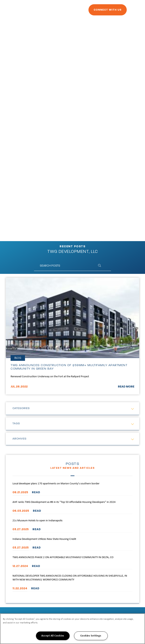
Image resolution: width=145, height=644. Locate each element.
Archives (20, 439)
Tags (16, 423)
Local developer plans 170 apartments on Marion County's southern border (56, 484)
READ (36, 492)
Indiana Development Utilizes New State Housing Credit (44, 539)
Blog (18, 358)
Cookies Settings (91, 636)
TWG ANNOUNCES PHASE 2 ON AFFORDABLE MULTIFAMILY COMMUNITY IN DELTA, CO (63, 557)
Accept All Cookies (53, 636)
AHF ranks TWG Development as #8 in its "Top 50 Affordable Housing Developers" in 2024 (64, 502)
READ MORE (126, 387)
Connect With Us (108, 10)
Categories (21, 408)
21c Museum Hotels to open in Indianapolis (37, 521)
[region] (72, 629)
